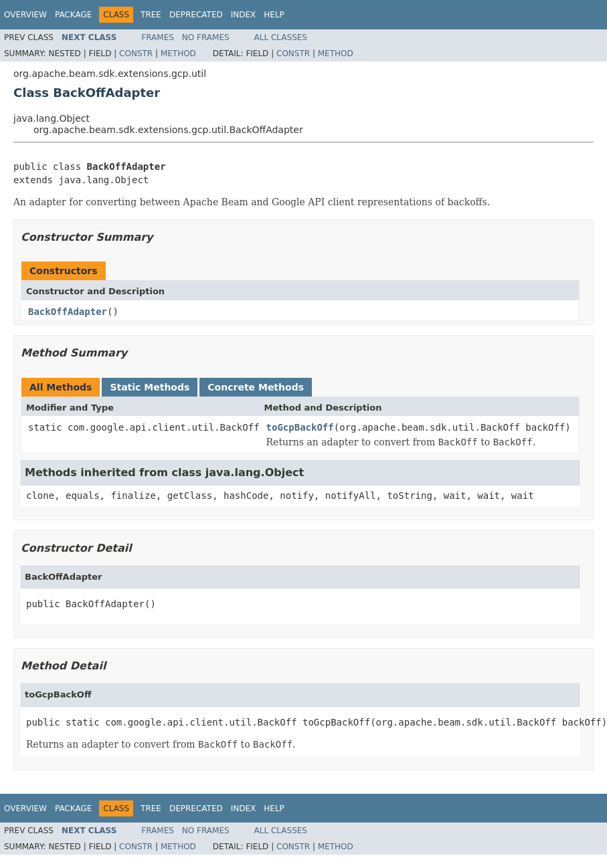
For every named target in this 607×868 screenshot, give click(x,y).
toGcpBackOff (300, 427)
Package (73, 15)
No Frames (206, 37)
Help (274, 15)
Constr (136, 53)
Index (244, 15)
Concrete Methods (256, 387)
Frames (158, 37)
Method (178, 53)
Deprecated (196, 15)
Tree (151, 15)
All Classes (281, 37)
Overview (25, 15)
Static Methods (150, 387)
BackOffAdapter (68, 312)
